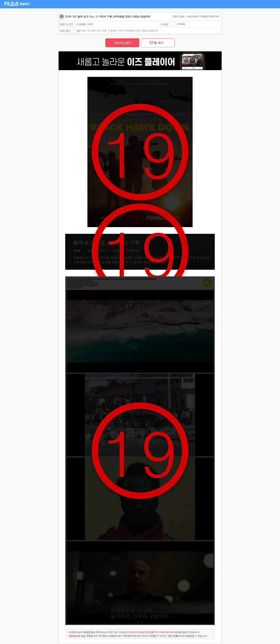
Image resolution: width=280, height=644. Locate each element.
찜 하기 (158, 43)
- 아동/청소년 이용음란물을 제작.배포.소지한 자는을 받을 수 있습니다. (133, 632)
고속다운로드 (122, 43)
